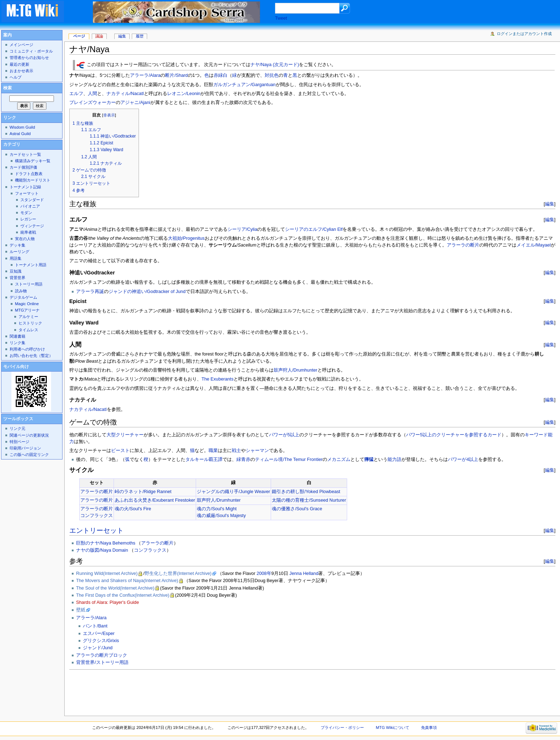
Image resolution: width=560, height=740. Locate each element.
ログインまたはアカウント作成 (524, 34)
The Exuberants (217, 379)
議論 (99, 36)
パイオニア (30, 206)
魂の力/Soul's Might (217, 509)
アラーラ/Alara (145, 75)
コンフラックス (97, 516)
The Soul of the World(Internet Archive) (115, 588)
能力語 (394, 460)
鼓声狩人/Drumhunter (296, 370)
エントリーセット (96, 530)
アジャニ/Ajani (135, 103)
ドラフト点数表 (29, 174)
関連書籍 (17, 336)
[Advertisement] (199, 691)
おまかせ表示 (21, 71)
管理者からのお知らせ (29, 58)
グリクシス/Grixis (101, 641)
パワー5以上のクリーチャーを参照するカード (454, 435)
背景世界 (17, 278)
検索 (7, 88)
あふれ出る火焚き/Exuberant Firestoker (155, 500)
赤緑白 (221, 75)
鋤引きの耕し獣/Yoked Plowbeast (306, 492)
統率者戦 (28, 232)
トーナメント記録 (25, 187)
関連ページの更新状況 (29, 435)
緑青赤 (243, 460)
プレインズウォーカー (92, 103)
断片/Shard (176, 75)
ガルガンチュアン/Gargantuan (244, 85)
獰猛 (369, 460)
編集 (550, 204)
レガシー (28, 219)
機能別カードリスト (33, 180)
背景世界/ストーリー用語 (102, 662)
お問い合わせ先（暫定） (31, 356)
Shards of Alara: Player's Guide (107, 602)
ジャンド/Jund (98, 648)
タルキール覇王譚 (204, 460)
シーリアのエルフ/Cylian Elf (314, 229)
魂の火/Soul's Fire (133, 509)
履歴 (140, 36)
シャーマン (257, 451)
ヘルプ (16, 77)
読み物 (21, 291)
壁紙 (81, 610)
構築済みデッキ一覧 (33, 161)
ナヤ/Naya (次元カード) (275, 65)
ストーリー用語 (29, 284)
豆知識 (16, 271)
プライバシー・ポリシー (342, 727)
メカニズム (339, 460)
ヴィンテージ (32, 226)
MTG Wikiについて (392, 727)
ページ (79, 36)
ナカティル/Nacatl (125, 94)
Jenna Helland (304, 573)
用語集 (16, 258)
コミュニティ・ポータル (31, 51)
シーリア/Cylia (242, 229)
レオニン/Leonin (184, 94)
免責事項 (429, 727)
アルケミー (28, 317)
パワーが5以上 (284, 435)
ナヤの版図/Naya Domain (102, 550)
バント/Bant (95, 626)
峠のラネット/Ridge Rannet (143, 492)
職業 (213, 451)
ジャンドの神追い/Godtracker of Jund (147, 292)
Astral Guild (20, 134)
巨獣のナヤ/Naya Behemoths (106, 543)
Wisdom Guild (22, 127)
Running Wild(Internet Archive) (107, 573)
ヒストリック (30, 323)
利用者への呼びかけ (27, 349)
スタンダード (32, 200)
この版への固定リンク (29, 455)
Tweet (281, 18)
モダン (26, 213)
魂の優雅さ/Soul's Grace (297, 509)
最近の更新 (19, 64)
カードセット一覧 (25, 154)
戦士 (236, 451)
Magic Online (27, 304)
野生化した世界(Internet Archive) (178, 573)
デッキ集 (17, 245)
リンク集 (17, 343)
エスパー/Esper (99, 634)
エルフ (76, 94)
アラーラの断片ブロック (102, 655)
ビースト (120, 451)
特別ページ (19, 442)
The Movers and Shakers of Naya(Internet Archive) (127, 581)
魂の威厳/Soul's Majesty (221, 516)
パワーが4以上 (463, 460)
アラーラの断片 (463, 245)
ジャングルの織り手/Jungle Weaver (233, 492)
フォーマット (27, 193)
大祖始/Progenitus (186, 238)
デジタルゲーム (23, 297)
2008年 (264, 573)
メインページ (21, 45)
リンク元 (17, 428)
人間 (92, 94)
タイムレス (28, 330)
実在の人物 (25, 239)
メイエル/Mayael (534, 245)
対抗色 (272, 75)
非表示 (109, 115)
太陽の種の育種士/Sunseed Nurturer (309, 500)
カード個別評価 (23, 167)
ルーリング (19, 252)
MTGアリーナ (27, 310)
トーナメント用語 (31, 265)
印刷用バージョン (25, 448)
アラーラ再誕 (90, 292)
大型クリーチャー (125, 435)
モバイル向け (16, 367)
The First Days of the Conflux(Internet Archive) (123, 595)
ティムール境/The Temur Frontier (289, 460)
